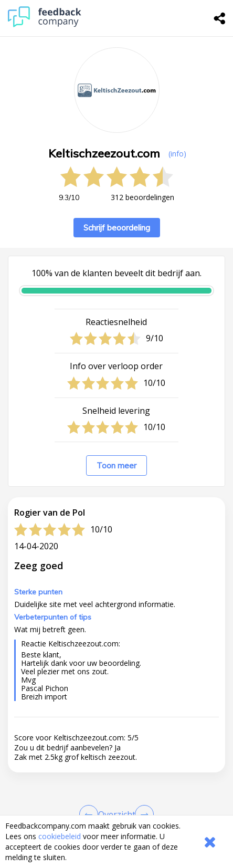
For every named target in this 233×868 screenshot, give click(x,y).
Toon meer (116, 466)
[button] (116, 801)
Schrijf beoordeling (117, 228)
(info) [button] (177, 154)
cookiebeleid (60, 836)
